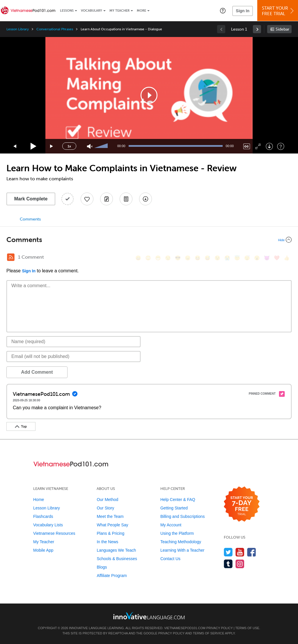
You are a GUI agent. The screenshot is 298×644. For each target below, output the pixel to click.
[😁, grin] (158, 258)
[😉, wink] (217, 258)
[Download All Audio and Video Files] (146, 199)
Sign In (243, 11)
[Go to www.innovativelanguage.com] (149, 616)
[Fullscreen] (258, 146)
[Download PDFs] (126, 199)
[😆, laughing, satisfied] (198, 258)
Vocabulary (92, 11)
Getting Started (174, 508)
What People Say (112, 525)
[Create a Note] (107, 199)
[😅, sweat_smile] (207, 258)
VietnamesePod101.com (185, 628)
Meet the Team (110, 516)
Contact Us (170, 559)
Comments (30, 219)
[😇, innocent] (237, 258)
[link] (257, 29)
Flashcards (43, 516)
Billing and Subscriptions (183, 516)
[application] (149, 95)
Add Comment (37, 372)
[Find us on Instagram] (240, 564)
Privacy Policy (219, 628)
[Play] (34, 146)
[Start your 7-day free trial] (242, 504)
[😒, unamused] (168, 258)
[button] (223, 10)
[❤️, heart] (277, 258)
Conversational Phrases (55, 29)
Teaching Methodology (181, 542)
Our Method (107, 500)
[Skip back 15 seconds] (15, 146)
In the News (107, 542)
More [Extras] (141, 11)
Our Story (105, 508)
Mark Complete (31, 199)
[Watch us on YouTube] (240, 552)
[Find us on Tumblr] (228, 564)
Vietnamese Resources (54, 533)
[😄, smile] (138, 258)
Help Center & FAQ (178, 500)
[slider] (102, 146)
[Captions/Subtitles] (247, 146)
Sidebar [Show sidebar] (282, 29)
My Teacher (119, 11)
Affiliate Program (112, 576)
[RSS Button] (11, 257)
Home (39, 500)
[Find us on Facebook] (252, 552)
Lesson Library (18, 29)
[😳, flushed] (148, 258)
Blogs (102, 567)
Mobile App (43, 550)
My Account (171, 525)
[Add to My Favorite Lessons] (87, 199)
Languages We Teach (116, 550)
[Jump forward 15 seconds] (52, 146)
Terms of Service (209, 633)
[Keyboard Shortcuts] (281, 146)
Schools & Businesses (117, 559)
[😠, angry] (188, 258)
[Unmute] (90, 146)
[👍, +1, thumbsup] (287, 258)
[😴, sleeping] (247, 258)
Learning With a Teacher (182, 550)
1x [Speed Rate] (69, 146)
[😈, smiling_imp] (267, 258)
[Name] (73, 342)
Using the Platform (177, 533)
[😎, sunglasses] (178, 258)
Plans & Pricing (110, 533)
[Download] (269, 146)
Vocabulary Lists (48, 525)
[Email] (73, 357)
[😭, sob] (227, 258)
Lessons (67, 11)
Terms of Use (247, 628)
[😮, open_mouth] (257, 258)
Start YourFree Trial (279, 11)
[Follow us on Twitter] (228, 552)
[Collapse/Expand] (149, 240)
